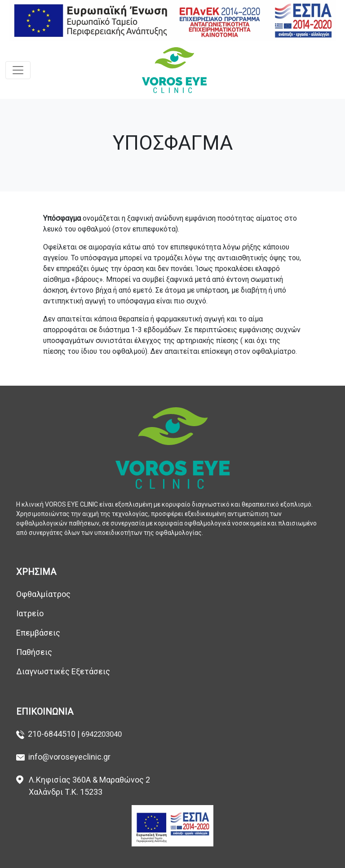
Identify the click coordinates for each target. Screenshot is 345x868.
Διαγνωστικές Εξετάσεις (63, 671)
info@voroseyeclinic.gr (69, 757)
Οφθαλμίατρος (43, 594)
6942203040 (102, 734)
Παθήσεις (36, 652)
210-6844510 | (55, 734)
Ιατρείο (30, 613)
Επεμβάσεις (38, 633)
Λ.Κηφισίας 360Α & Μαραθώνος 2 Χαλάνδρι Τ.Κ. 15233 (89, 786)
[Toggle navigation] (18, 70)
